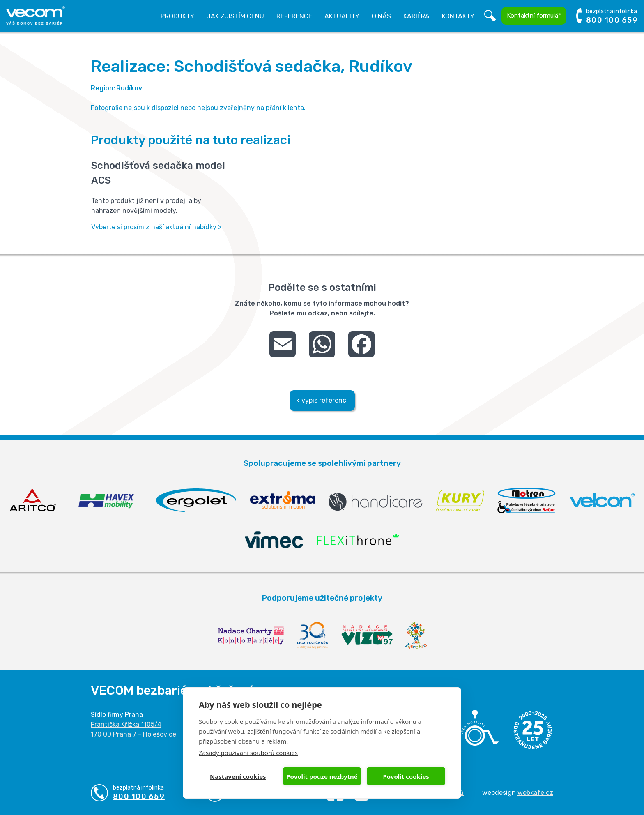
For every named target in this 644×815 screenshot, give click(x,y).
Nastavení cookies (238, 776)
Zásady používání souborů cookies (248, 753)
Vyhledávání (490, 16)
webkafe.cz (535, 793)
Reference (294, 16)
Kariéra (416, 16)
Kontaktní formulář (534, 16)
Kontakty (458, 16)
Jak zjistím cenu (235, 16)
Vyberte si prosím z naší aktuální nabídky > (156, 227)
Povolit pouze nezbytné (322, 776)
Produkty (177, 16)
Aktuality (342, 16)
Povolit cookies (406, 776)
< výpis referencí (322, 400)
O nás (381, 16)
